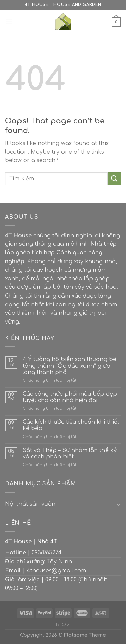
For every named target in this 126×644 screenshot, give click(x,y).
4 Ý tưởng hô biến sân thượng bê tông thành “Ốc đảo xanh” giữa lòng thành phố (69, 366)
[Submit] (114, 179)
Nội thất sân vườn (30, 504)
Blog (63, 625)
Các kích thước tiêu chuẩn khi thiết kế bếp (71, 425)
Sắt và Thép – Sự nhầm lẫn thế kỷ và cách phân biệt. (70, 453)
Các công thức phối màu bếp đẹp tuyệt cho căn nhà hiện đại (70, 397)
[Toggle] (118, 504)
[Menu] (9, 22)
